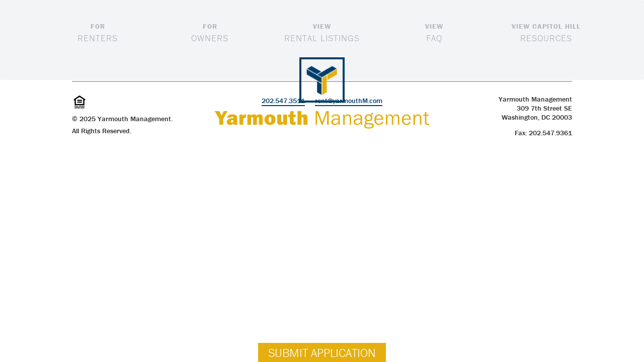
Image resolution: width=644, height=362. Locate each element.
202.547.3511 (283, 101)
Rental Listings (322, 32)
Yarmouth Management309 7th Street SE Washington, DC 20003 (535, 108)
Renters (98, 32)
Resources (546, 32)
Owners (210, 32)
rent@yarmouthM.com (349, 101)
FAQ (434, 32)
